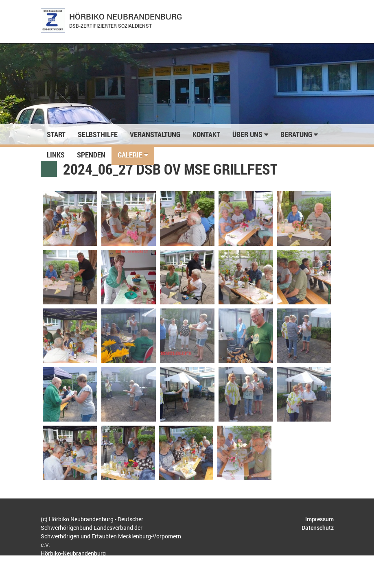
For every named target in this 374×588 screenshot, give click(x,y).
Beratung (299, 134)
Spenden (91, 155)
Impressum (319, 519)
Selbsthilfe (98, 134)
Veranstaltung (155, 134)
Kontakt (206, 134)
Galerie (133, 155)
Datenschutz (318, 528)
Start (56, 134)
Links (56, 155)
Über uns (250, 134)
